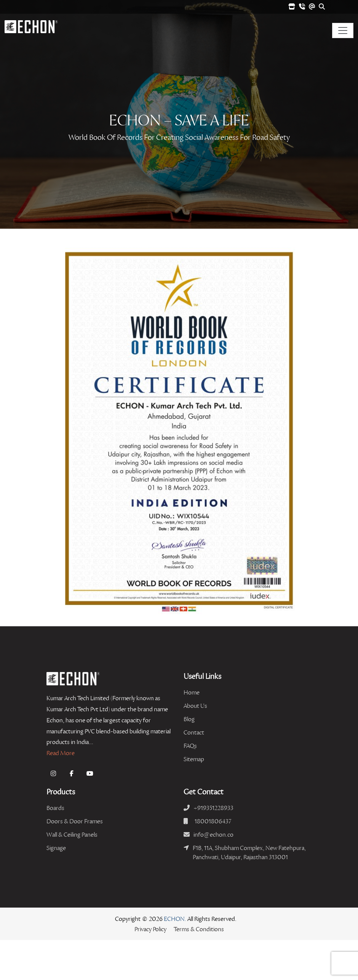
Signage (56, 848)
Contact (194, 732)
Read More (61, 753)
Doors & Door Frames (75, 821)
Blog (189, 719)
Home (192, 692)
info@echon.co (213, 835)
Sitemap (194, 759)
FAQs (190, 746)
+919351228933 (213, 808)
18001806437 (213, 821)
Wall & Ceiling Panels (72, 835)
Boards (55, 808)
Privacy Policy (150, 929)
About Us (195, 706)
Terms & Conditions (199, 929)
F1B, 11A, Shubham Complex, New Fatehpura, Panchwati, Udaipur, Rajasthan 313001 (249, 852)
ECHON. (175, 919)
